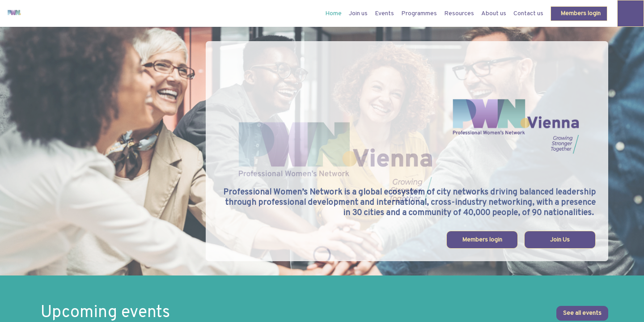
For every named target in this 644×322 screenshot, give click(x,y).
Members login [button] (482, 240)
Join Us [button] (560, 240)
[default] (333, 13)
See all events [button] (582, 313)
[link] (358, 13)
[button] (579, 14)
